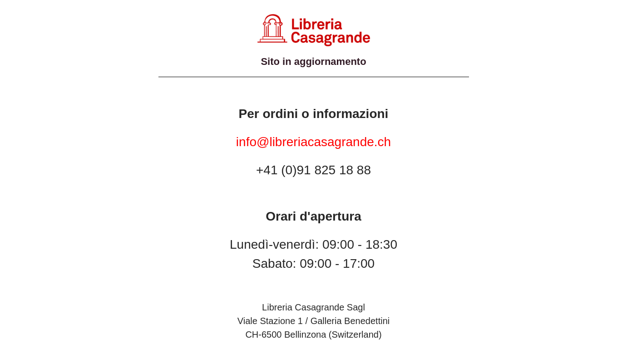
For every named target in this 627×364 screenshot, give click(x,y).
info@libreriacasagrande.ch (313, 142)
